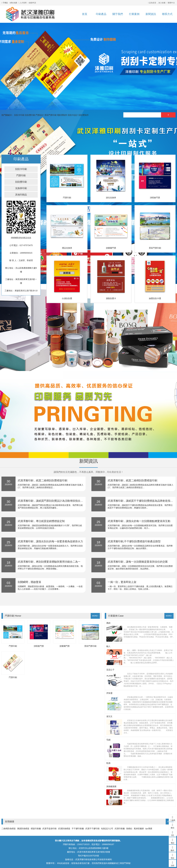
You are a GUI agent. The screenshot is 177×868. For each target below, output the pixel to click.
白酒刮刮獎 (67, 298)
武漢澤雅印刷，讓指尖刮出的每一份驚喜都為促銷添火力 (50, 541)
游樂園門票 (111, 248)
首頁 (85, 14)
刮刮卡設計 (73, 115)
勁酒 (108, 763)
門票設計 (40, 115)
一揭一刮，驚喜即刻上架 (122, 582)
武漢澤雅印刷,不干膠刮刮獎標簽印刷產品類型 (134, 541)
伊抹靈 (109, 693)
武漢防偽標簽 (64, 829)
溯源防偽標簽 (23, 829)
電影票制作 (62, 115)
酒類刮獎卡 (111, 298)
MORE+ (95, 616)
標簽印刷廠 (36, 829)
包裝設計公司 (107, 829)
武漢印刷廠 (120, 829)
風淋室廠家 (139, 829)
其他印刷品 (21, 195)
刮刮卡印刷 (19, 115)
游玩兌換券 (111, 198)
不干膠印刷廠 (78, 829)
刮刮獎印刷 (30, 115)
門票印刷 (21, 175)
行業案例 (134, 14)
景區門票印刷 (50, 115)
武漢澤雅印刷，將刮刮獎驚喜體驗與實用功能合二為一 (49, 562)
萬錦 (108, 623)
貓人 (108, 646)
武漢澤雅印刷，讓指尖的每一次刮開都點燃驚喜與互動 (139, 521)
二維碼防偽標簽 (9, 829)
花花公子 (110, 670)
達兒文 (109, 716)
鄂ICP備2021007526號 (88, 856)
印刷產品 (101, 14)
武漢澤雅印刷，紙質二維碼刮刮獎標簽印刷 (43, 480)
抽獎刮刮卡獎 (155, 298)
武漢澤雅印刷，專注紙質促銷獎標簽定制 (41, 521)
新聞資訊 (151, 14)
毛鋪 (108, 740)
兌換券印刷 (21, 188)
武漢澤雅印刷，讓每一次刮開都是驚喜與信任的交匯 (138, 562)
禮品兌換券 (67, 248)
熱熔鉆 (129, 829)
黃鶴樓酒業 (111, 786)
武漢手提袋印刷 (49, 829)
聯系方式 (167, 14)
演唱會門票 (155, 198)
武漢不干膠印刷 (92, 829)
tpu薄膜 (149, 829)
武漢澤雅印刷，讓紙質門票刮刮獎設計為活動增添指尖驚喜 (52, 501)
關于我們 (118, 14)
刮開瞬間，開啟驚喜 (29, 582)
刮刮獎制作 (84, 115)
